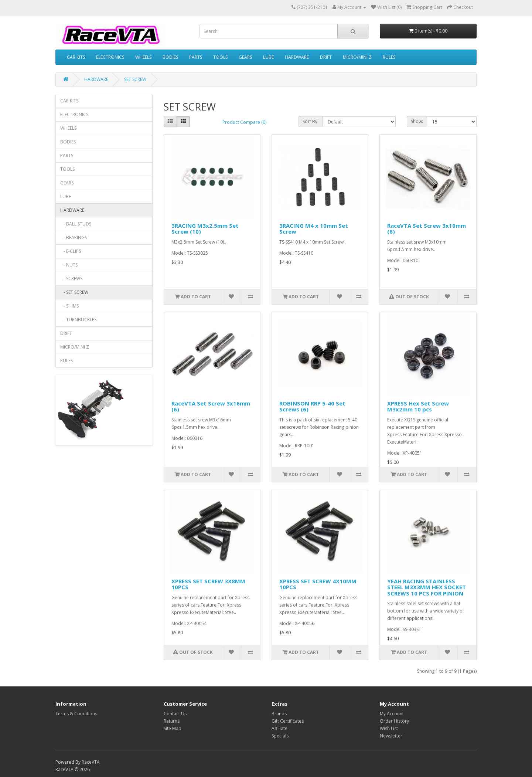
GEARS (245, 57)
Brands (279, 714)
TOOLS (220, 57)
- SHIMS (69, 306)
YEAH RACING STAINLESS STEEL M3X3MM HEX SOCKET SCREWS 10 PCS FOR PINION (427, 587)
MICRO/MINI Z (357, 57)
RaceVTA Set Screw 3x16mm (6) (211, 406)
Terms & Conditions (76, 714)
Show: (417, 121)
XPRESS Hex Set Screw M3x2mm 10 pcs (418, 406)
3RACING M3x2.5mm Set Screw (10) (205, 229)
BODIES (170, 57)
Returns (172, 721)
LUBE (268, 57)
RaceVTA (91, 762)
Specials (280, 736)
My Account (392, 714)
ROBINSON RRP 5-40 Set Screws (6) (312, 406)
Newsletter (391, 736)
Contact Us (175, 714)
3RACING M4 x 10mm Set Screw (314, 229)
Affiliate (279, 728)
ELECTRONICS (110, 57)
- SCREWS (71, 279)
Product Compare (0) (244, 122)
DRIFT (326, 57)
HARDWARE (297, 57)
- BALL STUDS (76, 224)
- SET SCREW (74, 292)
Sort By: (311, 121)
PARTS (196, 57)
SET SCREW (135, 79)
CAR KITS (76, 57)
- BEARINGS (74, 237)
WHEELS (143, 57)
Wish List (389, 728)
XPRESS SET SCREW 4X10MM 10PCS (318, 584)
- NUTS (69, 265)
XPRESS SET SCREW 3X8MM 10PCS (208, 584)
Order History (394, 721)
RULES (389, 57)
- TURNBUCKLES (78, 320)
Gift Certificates (288, 721)
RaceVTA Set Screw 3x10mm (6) (427, 229)
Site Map (173, 728)
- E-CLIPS (71, 251)
